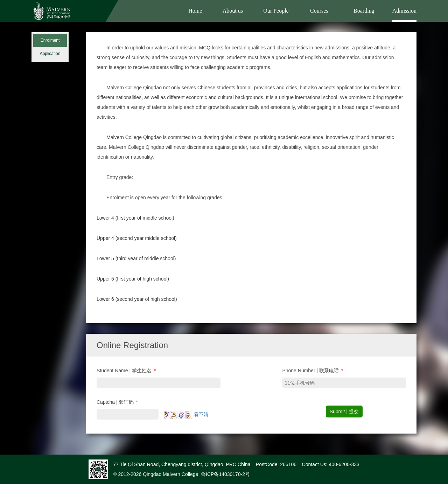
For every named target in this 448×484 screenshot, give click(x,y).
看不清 (201, 414)
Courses (319, 11)
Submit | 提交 (344, 412)
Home (195, 11)
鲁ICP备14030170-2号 (225, 474)
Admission (404, 11)
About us (233, 11)
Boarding (364, 11)
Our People (276, 11)
